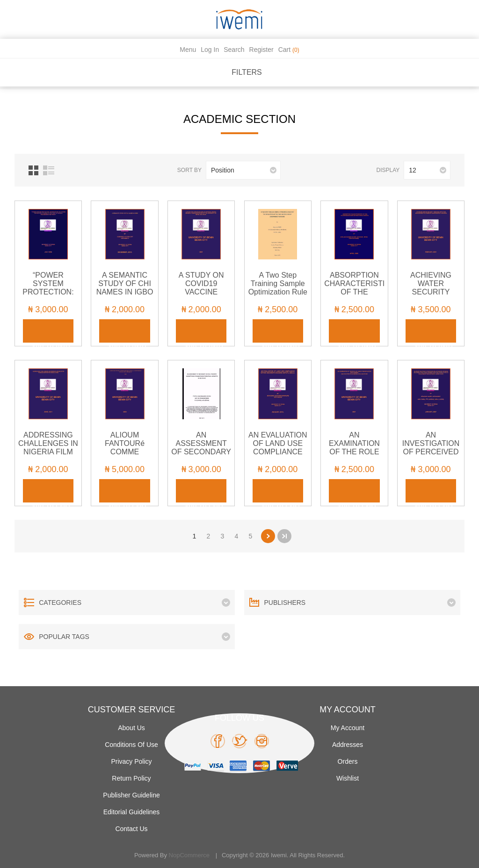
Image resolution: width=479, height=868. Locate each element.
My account (348, 728)
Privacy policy (131, 761)
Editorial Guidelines (132, 812)
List (49, 170)
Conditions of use (131, 745)
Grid (33, 170)
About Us (131, 728)
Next (268, 536)
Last (284, 536)
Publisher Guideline (131, 795)
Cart (289, 50)
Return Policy (131, 778)
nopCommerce (189, 855)
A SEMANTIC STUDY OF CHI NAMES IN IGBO (125, 283)
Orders (348, 761)
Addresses (348, 745)
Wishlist (348, 778)
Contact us (131, 829)
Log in (210, 50)
